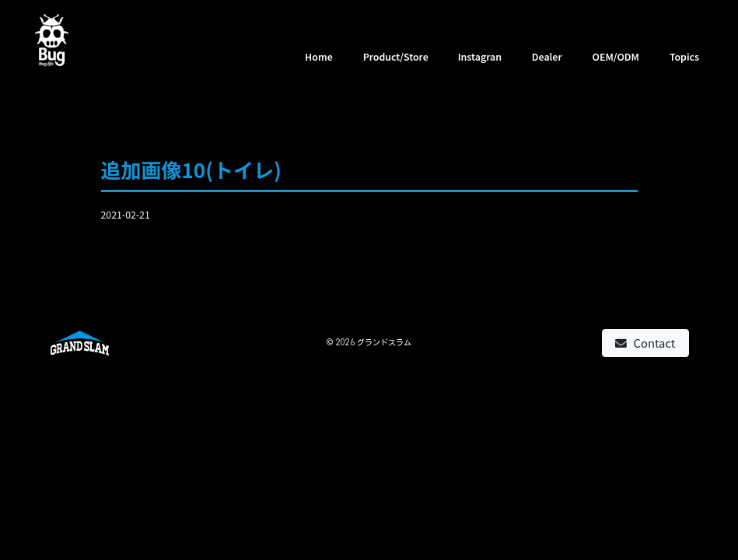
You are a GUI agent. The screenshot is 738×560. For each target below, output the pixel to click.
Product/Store (396, 57)
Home (319, 57)
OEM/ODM (616, 57)
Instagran (480, 57)
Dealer (547, 57)
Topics (684, 57)
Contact (645, 343)
